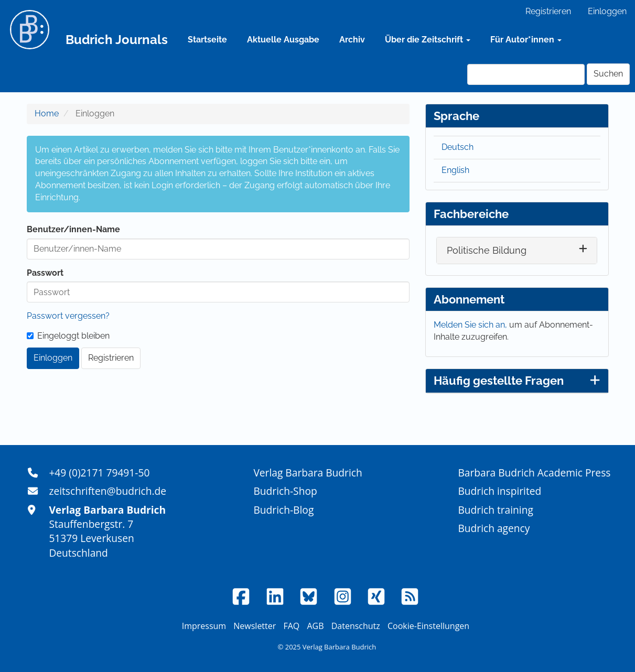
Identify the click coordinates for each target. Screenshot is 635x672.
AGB (315, 626)
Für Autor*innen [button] (526, 40)
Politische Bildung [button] (487, 250)
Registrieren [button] (111, 358)
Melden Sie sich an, (471, 325)
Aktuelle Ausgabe (283, 40)
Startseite (207, 40)
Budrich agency (494, 528)
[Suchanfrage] (526, 74)
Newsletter (255, 626)
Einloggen (607, 11)
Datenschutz (356, 626)
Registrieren (548, 11)
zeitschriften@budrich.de (107, 491)
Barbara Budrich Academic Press (534, 473)
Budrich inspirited (499, 491)
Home (47, 113)
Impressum (204, 626)
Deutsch (458, 147)
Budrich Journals (117, 40)
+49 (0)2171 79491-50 (99, 473)
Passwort (45, 273)
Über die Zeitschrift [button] (428, 40)
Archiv (352, 40)
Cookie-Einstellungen (428, 626)
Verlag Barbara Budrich (308, 473)
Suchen (608, 74)
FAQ (291, 626)
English (455, 170)
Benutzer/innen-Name (73, 229)
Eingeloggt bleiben (68, 336)
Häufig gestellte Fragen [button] (517, 381)
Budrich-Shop (285, 491)
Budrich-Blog (283, 510)
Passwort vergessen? (68, 316)
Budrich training (496, 510)
